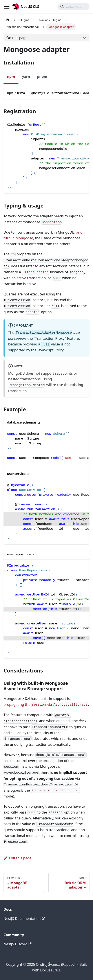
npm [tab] (11, 77)
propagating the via (46, 705)
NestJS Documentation (24, 919)
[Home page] (8, 20)
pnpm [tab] (42, 77)
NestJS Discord (17, 944)
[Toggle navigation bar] (7, 7)
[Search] (74, 7)
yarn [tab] (26, 77)
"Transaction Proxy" (50, 338)
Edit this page (17, 858)
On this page (17, 38)
